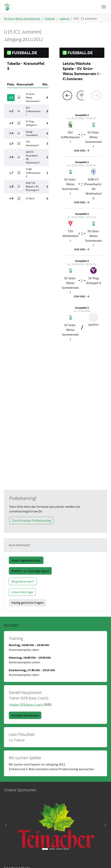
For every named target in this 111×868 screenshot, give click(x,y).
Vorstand (16, 773)
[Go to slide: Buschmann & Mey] (59, 715)
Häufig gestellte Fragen (27, 468)
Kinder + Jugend (21, 751)
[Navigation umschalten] (104, 7)
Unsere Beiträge (22, 458)
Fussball (16, 742)
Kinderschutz (19, 792)
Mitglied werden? (23, 447)
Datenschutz (19, 787)
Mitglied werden (21, 777)
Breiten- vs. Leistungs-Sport (30, 436)
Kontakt (31, 837)
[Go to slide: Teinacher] (45, 715)
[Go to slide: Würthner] (66, 715)
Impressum (18, 782)
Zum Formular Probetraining (31, 386)
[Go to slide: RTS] (52, 715)
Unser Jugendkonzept (26, 426)
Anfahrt (12, 837)
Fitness (15, 746)
